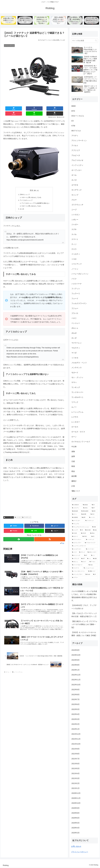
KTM (73, 126)
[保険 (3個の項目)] (95, 559)
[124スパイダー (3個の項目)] (92, 553)
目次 (32, 186)
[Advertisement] (34, 497)
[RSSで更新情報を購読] (50, 536)
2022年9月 (76, 690)
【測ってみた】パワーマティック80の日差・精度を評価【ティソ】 (84, 615)
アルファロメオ (77, 161)
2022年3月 (76, 720)
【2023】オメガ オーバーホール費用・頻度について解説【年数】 (84, 634)
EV (73, 121)
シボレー (75, 220)
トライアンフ (77, 264)
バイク (74, 279)
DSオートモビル (78, 116)
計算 (73, 486)
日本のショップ (24, 190)
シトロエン (76, 215)
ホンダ (74, 338)
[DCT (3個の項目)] (83, 559)
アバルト (75, 146)
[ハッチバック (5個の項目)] (91, 540)
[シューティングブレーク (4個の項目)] (85, 546)
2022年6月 (76, 705)
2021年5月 (76, 769)
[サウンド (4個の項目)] (82, 553)
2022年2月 (76, 724)
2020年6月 (76, 818)
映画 (73, 467)
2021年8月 (76, 754)
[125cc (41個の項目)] (87, 508)
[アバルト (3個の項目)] (93, 562)
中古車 (74, 447)
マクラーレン (77, 343)
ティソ (74, 245)
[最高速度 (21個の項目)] (76, 511)
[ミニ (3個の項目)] (89, 559)
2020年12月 (76, 794)
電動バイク (76, 491)
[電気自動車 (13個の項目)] (86, 511)
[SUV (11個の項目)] (94, 515)
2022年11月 (76, 680)
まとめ (21, 205)
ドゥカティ (76, 254)
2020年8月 (76, 813)
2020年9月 (76, 808)
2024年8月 (76, 650)
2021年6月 (76, 764)
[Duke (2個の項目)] (93, 565)
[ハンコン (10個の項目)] (93, 518)
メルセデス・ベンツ (79, 363)
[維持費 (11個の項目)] (85, 515)
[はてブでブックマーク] (29, 109)
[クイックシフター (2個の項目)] (78, 575)
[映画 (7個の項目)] (95, 527)
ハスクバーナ (77, 284)
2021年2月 (76, 784)
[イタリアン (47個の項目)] (77, 508)
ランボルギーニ (77, 398)
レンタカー (76, 422)
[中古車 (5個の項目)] (76, 534)
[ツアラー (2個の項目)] (85, 578)
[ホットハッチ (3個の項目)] (77, 556)
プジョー (75, 309)
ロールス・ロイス (78, 432)
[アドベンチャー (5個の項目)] (78, 540)
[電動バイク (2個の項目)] (93, 572)
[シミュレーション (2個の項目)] (90, 568)
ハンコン (18, 514)
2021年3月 (76, 779)
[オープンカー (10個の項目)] (78, 521)
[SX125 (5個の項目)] (85, 534)
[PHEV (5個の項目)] (86, 537)
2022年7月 (76, 700)
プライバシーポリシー (80, 852)
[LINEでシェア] (50, 109)
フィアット (76, 289)
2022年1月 (76, 729)
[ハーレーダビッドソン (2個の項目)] (79, 572)
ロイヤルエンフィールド (81, 442)
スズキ (74, 230)
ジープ (74, 210)
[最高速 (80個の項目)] (86, 505)
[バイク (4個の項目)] (75, 553)
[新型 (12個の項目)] (94, 511)
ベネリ (74, 319)
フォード (75, 299)
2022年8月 (76, 695)
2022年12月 (76, 675)
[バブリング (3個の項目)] (76, 559)
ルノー (74, 407)
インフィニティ (77, 166)
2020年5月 (76, 823)
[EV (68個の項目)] (94, 505)
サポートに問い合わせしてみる (31, 193)
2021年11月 (76, 739)
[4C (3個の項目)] (87, 556)
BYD (73, 111)
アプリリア (76, 151)
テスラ (74, 249)
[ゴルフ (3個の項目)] (85, 562)
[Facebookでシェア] (19, 109)
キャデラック (77, 190)
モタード (75, 373)
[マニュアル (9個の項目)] (85, 524)
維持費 (74, 476)
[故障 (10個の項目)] (85, 518)
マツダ (74, 353)
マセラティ (76, 348)
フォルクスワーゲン (79, 304)
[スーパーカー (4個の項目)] (91, 549)
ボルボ (74, 333)
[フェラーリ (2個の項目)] (77, 568)
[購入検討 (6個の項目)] (88, 530)
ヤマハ (74, 383)
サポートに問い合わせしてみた (31, 202)
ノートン (75, 269)
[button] (60, 109)
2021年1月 (76, 789)
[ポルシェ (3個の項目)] (76, 562)
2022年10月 (76, 685)
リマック (75, 402)
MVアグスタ (76, 131)
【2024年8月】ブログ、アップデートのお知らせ (84, 607)
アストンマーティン (79, 141)
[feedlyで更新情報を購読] (19, 536)
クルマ (74, 200)
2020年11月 (76, 798)
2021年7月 (76, 759)
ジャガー (75, 225)
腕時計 (74, 481)
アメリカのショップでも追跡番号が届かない (36, 199)
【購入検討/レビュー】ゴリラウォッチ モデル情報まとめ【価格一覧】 (84, 625)
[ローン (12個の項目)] (76, 515)
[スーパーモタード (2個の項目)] (79, 565)
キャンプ (75, 195)
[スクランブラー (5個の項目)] (77, 543)
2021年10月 (76, 744)
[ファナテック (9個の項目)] (91, 521)
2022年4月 (76, 715)
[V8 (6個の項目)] (82, 530)
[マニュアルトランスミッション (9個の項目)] (81, 527)
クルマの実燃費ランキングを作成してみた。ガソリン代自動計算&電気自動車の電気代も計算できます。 (84, 596)
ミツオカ (75, 358)
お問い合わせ (76, 847)
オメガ (74, 180)
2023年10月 (76, 655)
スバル (74, 235)
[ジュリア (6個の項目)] (75, 530)
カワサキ (75, 185)
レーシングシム (9, 514)
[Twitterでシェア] (8, 109)
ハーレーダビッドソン (80, 274)
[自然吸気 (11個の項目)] (76, 518)
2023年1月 (76, 670)
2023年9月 (76, 660)
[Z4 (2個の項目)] (95, 575)
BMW (74, 106)
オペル (74, 176)
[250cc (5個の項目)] (94, 534)
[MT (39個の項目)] (94, 508)
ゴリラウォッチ (77, 205)
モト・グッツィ (77, 378)
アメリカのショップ (26, 196)
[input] (85, 41)
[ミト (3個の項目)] (94, 556)
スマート (75, 240)
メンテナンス (77, 368)
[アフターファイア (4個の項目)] (91, 543)
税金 (73, 472)
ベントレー (76, 323)
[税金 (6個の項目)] (95, 530)
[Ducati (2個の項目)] (88, 575)
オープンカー (77, 171)
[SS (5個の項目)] (94, 537)
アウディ (75, 136)
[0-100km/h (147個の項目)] (77, 505)
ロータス (75, 427)
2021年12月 (76, 734)
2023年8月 (76, 665)
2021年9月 (76, 749)
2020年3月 (76, 833)
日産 (73, 462)
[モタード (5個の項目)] (76, 537)
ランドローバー (77, 393)
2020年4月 (76, 828)
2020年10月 (76, 803)
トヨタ (74, 259)
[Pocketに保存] (39, 109)
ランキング (76, 388)
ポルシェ (75, 328)
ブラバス (75, 314)
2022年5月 (76, 710)
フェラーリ (76, 294)
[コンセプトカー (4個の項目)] (78, 549)
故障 (73, 457)
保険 (73, 452)
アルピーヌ (76, 156)
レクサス (75, 417)
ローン (74, 437)
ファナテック (27, 514)
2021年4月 (76, 774)
